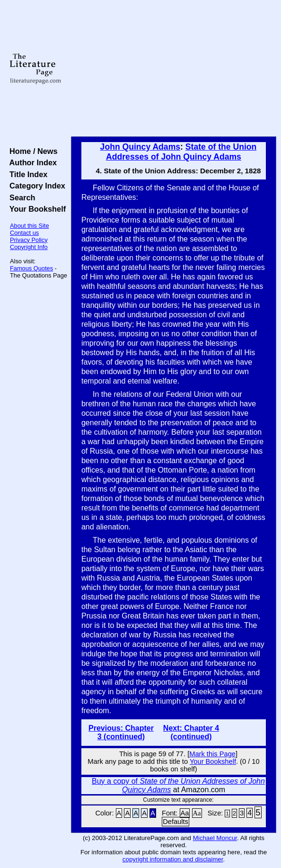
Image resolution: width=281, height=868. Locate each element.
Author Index (31, 162)
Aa (185, 813)
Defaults (176, 822)
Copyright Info (29, 247)
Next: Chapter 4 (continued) (191, 732)
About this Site (30, 226)
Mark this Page (212, 754)
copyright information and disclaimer (173, 859)
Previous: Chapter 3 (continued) (121, 732)
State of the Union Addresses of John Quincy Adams (181, 152)
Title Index (26, 174)
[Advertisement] (174, 69)
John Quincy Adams (140, 147)
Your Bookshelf (35, 209)
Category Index (35, 186)
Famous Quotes (31, 268)
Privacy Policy (29, 240)
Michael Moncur (215, 838)
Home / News (31, 151)
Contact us (24, 233)
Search (20, 197)
